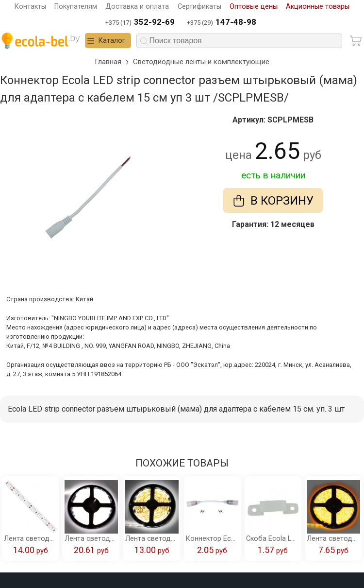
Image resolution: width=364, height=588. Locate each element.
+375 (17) (140, 23)
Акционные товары (318, 7)
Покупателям (76, 7)
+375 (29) (222, 23)
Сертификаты (199, 7)
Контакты (30, 7)
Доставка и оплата (137, 7)
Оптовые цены (254, 7)
